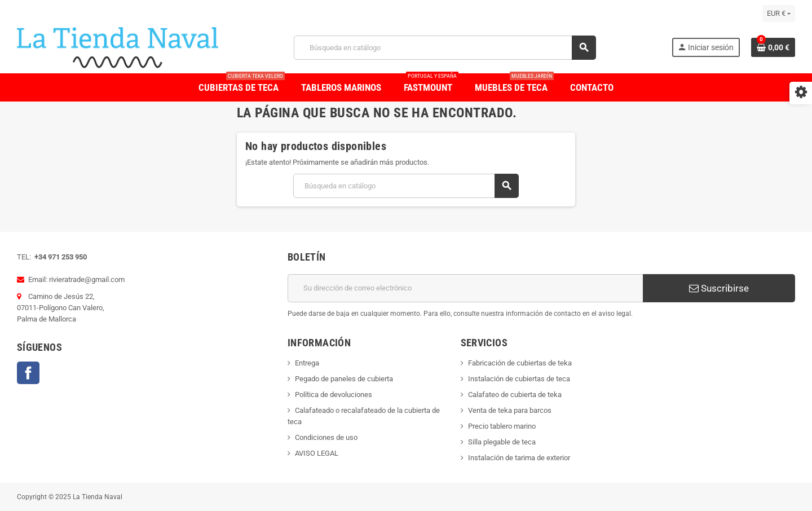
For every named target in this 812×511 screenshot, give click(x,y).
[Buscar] (445, 48)
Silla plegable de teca (502, 442)
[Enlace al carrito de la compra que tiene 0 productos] (773, 47)
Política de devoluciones (334, 395)
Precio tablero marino (502, 426)
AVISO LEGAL (317, 453)
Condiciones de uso (326, 437)
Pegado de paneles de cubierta (344, 379)
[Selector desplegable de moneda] (779, 14)
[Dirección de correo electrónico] (465, 288)
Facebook (28, 373)
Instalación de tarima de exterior (519, 458)
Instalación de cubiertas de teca (519, 379)
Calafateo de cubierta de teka (515, 395)
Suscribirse (719, 288)
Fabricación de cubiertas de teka (520, 363)
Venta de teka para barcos (510, 410)
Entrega (307, 363)
